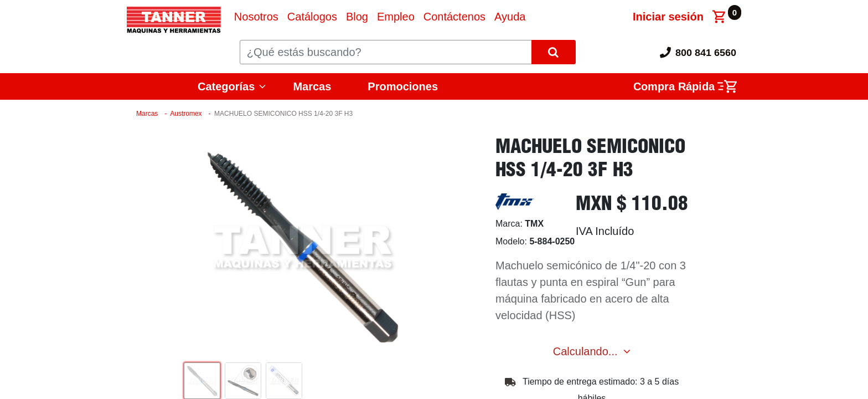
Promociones (403, 86)
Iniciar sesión (668, 17)
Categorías (226, 86)
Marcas (312, 86)
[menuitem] (256, 17)
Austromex (186, 114)
